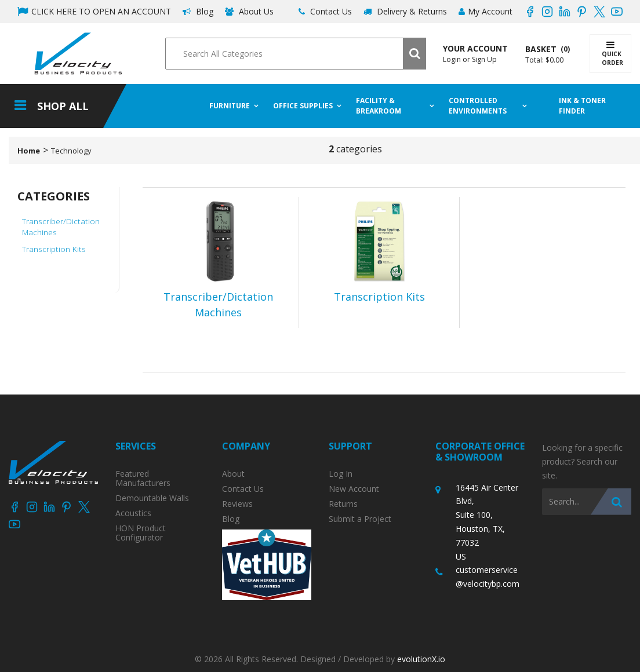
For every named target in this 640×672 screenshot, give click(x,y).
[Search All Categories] (295, 54)
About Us (249, 11)
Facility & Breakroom (379, 106)
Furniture (230, 106)
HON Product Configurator (141, 533)
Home (29, 151)
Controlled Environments (478, 106)
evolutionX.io (421, 659)
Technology (71, 151)
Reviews (237, 504)
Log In (341, 474)
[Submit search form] (414, 54)
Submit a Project (360, 519)
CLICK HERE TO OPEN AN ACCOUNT (94, 11)
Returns (343, 504)
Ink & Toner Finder (583, 106)
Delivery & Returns (405, 11)
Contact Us (325, 11)
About (233, 474)
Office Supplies (303, 106)
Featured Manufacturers (143, 479)
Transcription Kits (54, 249)
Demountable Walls (152, 498)
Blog (198, 11)
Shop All (63, 106)
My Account (486, 11)
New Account (354, 489)
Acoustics (133, 513)
